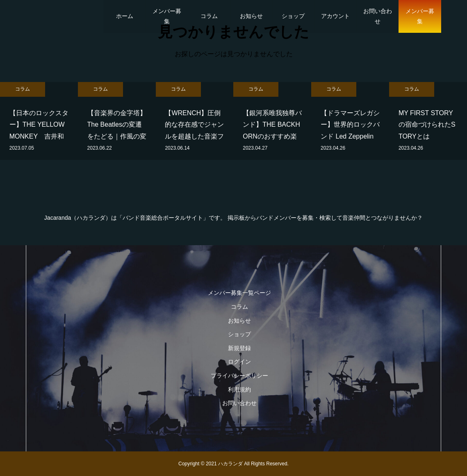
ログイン (239, 362)
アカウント (335, 16)
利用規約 (239, 389)
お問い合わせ (378, 16)
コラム (209, 16)
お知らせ (251, 16)
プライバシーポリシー (239, 376)
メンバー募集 (167, 16)
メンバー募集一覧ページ (239, 293)
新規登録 (239, 348)
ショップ (293, 16)
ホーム (125, 16)
